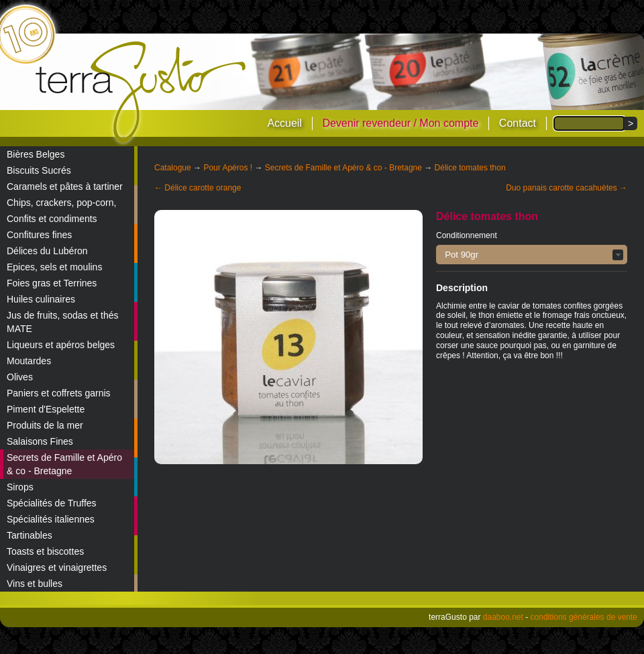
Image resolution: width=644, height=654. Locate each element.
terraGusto (142, 93)
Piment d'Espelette (46, 409)
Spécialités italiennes (51, 519)
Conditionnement (467, 235)
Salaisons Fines (40, 441)
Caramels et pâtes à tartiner (65, 186)
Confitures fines (39, 235)
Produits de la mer (45, 425)
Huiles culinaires (41, 299)
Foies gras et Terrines (52, 283)
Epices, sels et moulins (54, 267)
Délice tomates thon (470, 168)
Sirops (20, 487)
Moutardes (29, 361)
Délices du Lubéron (47, 251)
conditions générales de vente (584, 617)
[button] (532, 255)
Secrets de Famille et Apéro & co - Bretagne (64, 464)
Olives (20, 377)
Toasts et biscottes (45, 551)
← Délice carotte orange (198, 188)
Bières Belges (36, 154)
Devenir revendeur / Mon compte (400, 123)
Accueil (284, 123)
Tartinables (30, 535)
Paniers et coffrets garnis (59, 393)
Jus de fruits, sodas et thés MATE (63, 322)
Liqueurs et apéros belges (61, 345)
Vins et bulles (35, 584)
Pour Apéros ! (228, 168)
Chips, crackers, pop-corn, (61, 203)
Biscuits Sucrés (39, 170)
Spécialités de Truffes (52, 503)
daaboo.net (503, 617)
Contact (518, 123)
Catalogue (173, 168)
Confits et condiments (52, 219)
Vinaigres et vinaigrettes (57, 567)
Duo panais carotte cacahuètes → (567, 188)
